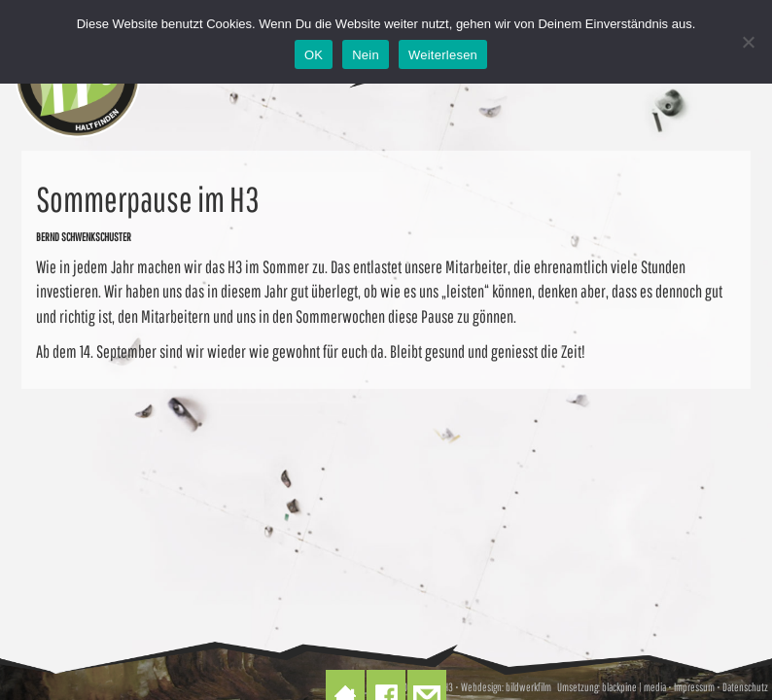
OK (314, 55)
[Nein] (748, 42)
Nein (366, 55)
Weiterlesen (443, 55)
